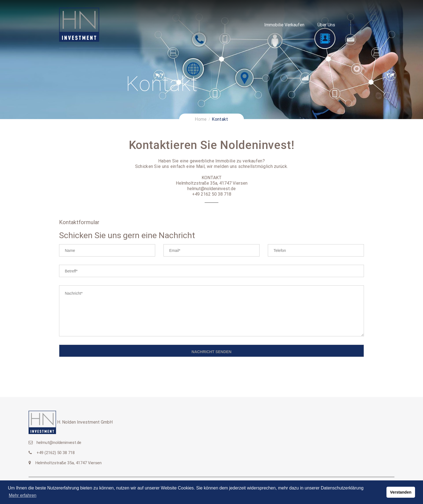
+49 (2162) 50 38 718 (56, 453)
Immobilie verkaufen (284, 25)
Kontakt (356, 25)
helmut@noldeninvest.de (59, 443)
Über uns (326, 25)
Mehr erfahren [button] (23, 495)
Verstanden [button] (401, 492)
